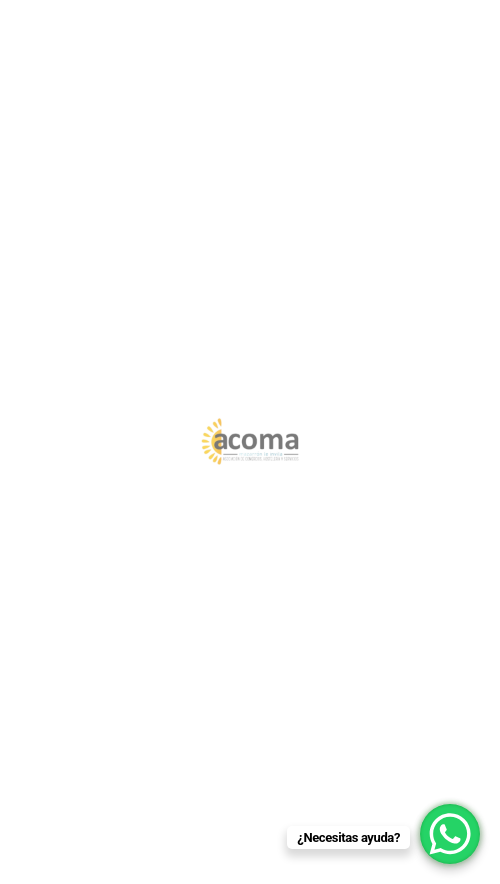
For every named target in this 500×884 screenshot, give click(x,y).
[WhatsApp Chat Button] (450, 834)
